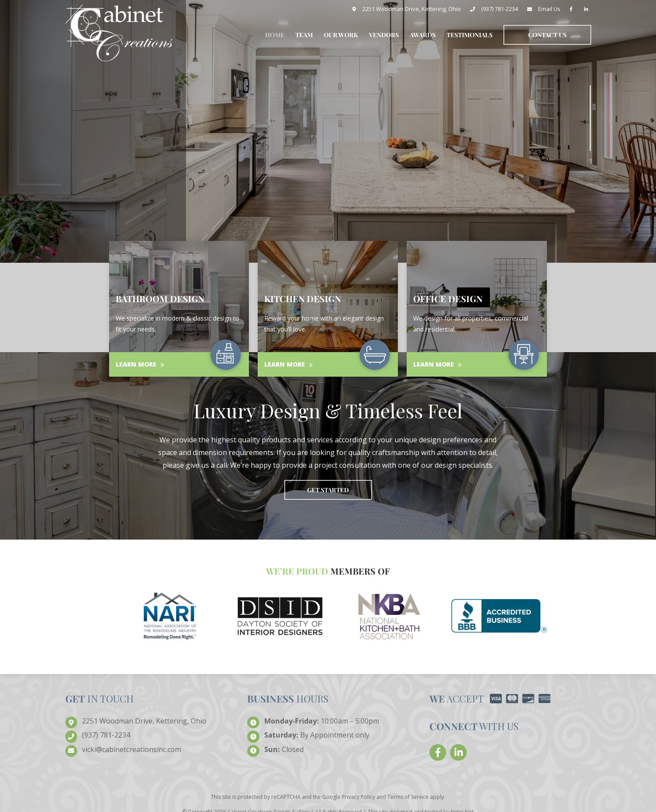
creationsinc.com (131, 750)
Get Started (328, 490)
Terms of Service (408, 797)
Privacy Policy (358, 797)
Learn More (140, 364)
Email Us (549, 9)
